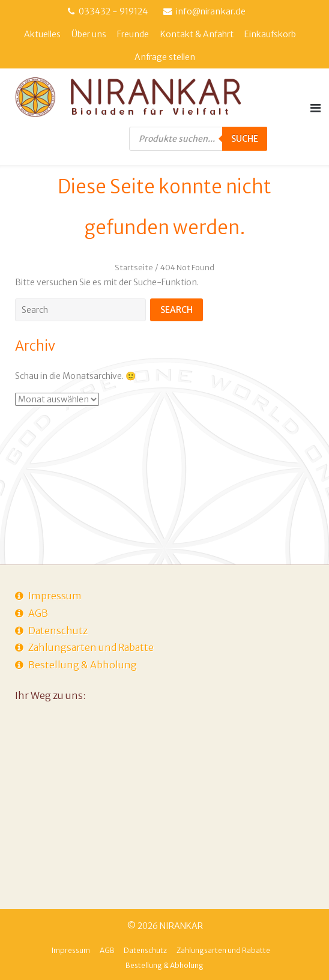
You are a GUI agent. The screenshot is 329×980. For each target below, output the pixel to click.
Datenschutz (58, 631)
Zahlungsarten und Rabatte (91, 647)
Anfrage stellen (165, 57)
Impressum (55, 596)
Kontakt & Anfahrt (197, 34)
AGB (38, 613)
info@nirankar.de (211, 11)
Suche (245, 139)
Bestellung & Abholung (83, 665)
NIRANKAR (181, 926)
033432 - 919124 (113, 11)
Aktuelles (42, 34)
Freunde (133, 34)
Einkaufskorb (270, 34)
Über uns (89, 34)
